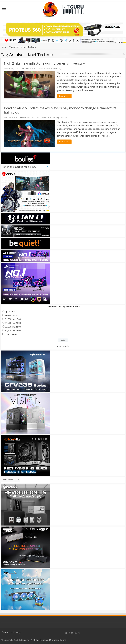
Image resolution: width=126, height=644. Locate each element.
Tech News (65, 117)
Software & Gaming (52, 68)
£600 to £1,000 (12, 315)
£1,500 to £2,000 (13, 323)
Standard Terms (58, 640)
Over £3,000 (11, 334)
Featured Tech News (34, 68)
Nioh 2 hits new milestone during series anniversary (44, 63)
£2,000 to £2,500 (13, 327)
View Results (63, 346)
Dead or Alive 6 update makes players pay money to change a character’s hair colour (60, 110)
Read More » (64, 96)
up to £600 (10, 312)
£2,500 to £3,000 (13, 330)
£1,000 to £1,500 (13, 319)
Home (4, 47)
